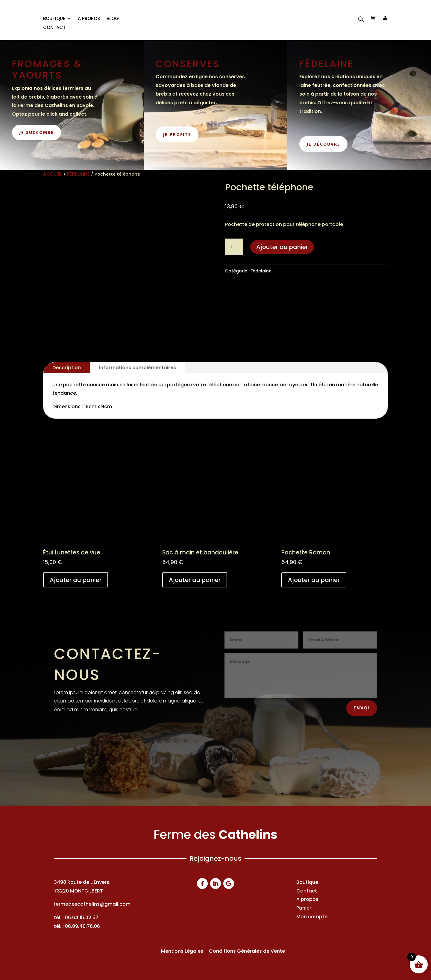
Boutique (307, 882)
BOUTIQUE (54, 19)
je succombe (37, 132)
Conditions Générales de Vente (247, 951)
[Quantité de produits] (234, 247)
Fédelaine (78, 174)
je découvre (323, 144)
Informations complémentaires (138, 368)
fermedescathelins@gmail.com (92, 904)
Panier (304, 908)
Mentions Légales (182, 951)
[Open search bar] (361, 19)
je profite (177, 134)
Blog (113, 19)
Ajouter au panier (282, 247)
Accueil (53, 174)
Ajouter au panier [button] (76, 580)
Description (67, 368)
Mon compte (312, 917)
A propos (89, 19)
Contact (54, 28)
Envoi (362, 708)
